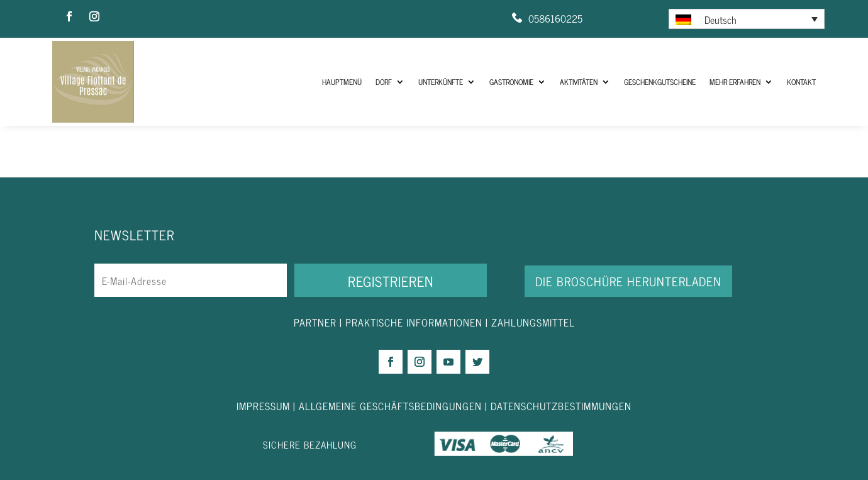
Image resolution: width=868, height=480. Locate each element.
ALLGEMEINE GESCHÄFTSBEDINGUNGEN (390, 406)
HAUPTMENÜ (342, 82)
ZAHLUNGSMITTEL (533, 322)
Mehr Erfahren (735, 82)
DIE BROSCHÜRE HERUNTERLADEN (628, 281)
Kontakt (801, 82)
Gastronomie (511, 82)
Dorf (384, 82)
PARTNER (315, 322)
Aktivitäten (579, 82)
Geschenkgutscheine (660, 82)
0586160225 (555, 18)
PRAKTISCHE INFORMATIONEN (414, 322)
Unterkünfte (441, 82)
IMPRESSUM (265, 406)
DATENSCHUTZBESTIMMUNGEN (561, 406)
